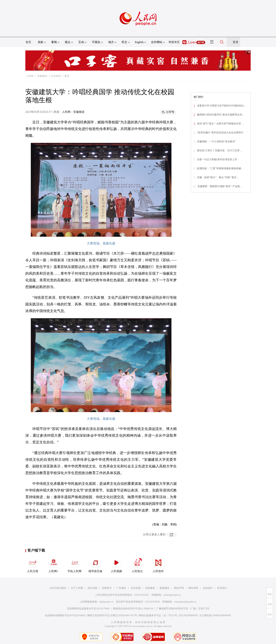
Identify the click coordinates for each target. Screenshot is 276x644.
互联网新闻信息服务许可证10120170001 (88, 609)
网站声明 (179, 588)
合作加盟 (136, 588)
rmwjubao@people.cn (185, 602)
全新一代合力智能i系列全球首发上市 (217, 159)
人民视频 (116, 565)
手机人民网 (74, 565)
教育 (67, 76)
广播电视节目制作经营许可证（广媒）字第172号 (183, 609)
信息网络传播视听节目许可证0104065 (65, 615)
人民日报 (33, 565)
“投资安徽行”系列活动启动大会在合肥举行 (220, 133)
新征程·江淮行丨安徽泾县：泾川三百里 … (220, 151)
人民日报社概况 (58, 588)
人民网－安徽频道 (73, 112)
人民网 (30, 76)
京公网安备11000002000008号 (215, 615)
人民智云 (137, 565)
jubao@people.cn (172, 595)
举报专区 (174, 42)
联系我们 (222, 588)
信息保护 (208, 588)
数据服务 (165, 588)
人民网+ (54, 565)
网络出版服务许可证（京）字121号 (158, 615)
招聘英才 (107, 588)
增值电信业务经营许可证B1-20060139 (133, 609)
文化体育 (56, 76)
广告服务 (121, 588)
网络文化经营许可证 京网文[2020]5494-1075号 (112, 615)
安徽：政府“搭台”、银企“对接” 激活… (218, 177)
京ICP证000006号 (188, 615)
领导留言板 (95, 565)
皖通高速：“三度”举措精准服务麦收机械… (220, 168)
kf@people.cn (106, 602)
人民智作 (158, 565)
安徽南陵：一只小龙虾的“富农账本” (217, 142)
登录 (236, 42)
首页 (28, 42)
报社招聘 (93, 588)
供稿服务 (150, 588)
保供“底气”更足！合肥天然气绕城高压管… (220, 124)
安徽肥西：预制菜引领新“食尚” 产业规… (220, 186)
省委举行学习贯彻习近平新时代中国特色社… (222, 106)
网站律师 (193, 588)
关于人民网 (77, 588)
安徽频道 (42, 76)
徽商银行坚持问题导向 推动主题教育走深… (221, 115)
